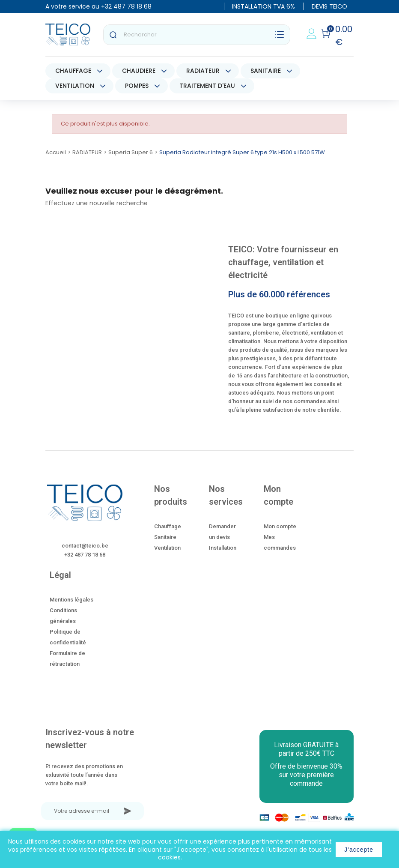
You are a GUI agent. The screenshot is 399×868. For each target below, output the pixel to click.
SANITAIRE (266, 71)
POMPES (137, 86)
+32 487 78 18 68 (126, 6)
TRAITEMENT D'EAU (207, 86)
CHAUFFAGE (73, 71)
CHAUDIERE (139, 71)
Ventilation (167, 548)
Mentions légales (71, 600)
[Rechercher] (197, 35)
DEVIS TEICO (329, 6)
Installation (223, 548)
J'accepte (359, 850)
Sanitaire (165, 537)
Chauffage (168, 526)
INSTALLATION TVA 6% (264, 6)
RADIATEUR (203, 71)
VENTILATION (75, 86)
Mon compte (280, 526)
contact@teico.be (85, 546)
